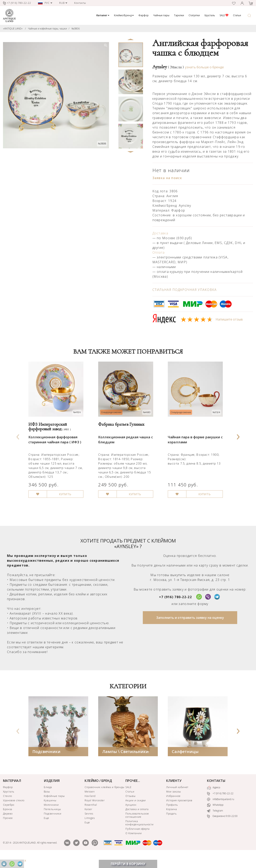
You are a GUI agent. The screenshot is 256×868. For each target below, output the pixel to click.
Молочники (51, 817)
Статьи (237, 15)
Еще (46, 830)
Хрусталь (210, 15)
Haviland (90, 808)
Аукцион (131, 817)
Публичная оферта (137, 841)
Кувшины (50, 812)
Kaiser (88, 821)
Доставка (160, 233)
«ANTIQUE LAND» (13, 29)
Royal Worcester (95, 812)
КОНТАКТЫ (216, 792)
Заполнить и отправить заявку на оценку (190, 629)
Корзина (172, 821)
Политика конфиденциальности (139, 835)
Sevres (89, 825)
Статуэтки (194, 15)
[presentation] (18, 441)
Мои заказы (174, 803)
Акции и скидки (136, 812)
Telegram (215, 823)
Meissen (90, 803)
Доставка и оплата (137, 821)
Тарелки (179, 15)
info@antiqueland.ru (221, 811)
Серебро (9, 817)
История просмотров (179, 812)
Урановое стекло (14, 812)
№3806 (76, 29)
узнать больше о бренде (204, 67)
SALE (224, 15)
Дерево (8, 825)
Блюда (48, 799)
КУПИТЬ (68, 506)
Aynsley (168, 67)
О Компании (134, 845)
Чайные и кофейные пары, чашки (47, 29)
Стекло (7, 808)
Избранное (173, 808)
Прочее (8, 830)
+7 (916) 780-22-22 (175, 609)
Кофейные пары (54, 808)
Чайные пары (161, 15)
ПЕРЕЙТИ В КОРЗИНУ (128, 864)
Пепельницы (52, 821)
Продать (171, 825)
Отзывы (130, 808)
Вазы (47, 803)
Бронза (8, 821)
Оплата (159, 252)
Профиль (172, 817)
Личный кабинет (177, 799)
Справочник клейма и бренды (104, 799)
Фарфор (143, 15)
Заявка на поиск (167, 178)
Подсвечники (46, 763)
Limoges (90, 830)
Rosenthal (91, 817)
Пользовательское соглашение (137, 827)
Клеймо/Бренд (124, 15)
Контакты (80, 3)
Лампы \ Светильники (125, 763)
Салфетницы (185, 763)
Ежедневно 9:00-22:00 (222, 828)
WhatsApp (215, 817)
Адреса (214, 799)
